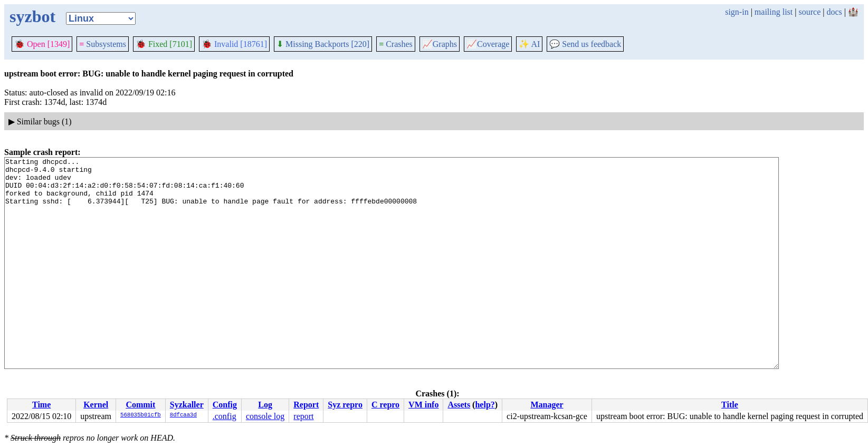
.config (225, 416)
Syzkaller (187, 405)
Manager (547, 405)
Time (41, 405)
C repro (385, 405)
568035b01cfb (141, 415)
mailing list (774, 12)
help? (485, 405)
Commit (140, 405)
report (303, 416)
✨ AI (529, 44)
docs (834, 12)
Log (265, 405)
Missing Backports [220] (323, 44)
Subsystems (103, 44)
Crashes (396, 44)
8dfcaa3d (183, 415)
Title (730, 405)
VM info (423, 405)
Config (225, 405)
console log (265, 416)
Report (306, 405)
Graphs (440, 44)
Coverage (488, 44)
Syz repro (345, 405)
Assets (459, 405)
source (810, 12)
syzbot (32, 16)
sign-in (737, 12)
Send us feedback (585, 44)
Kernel (96, 405)
